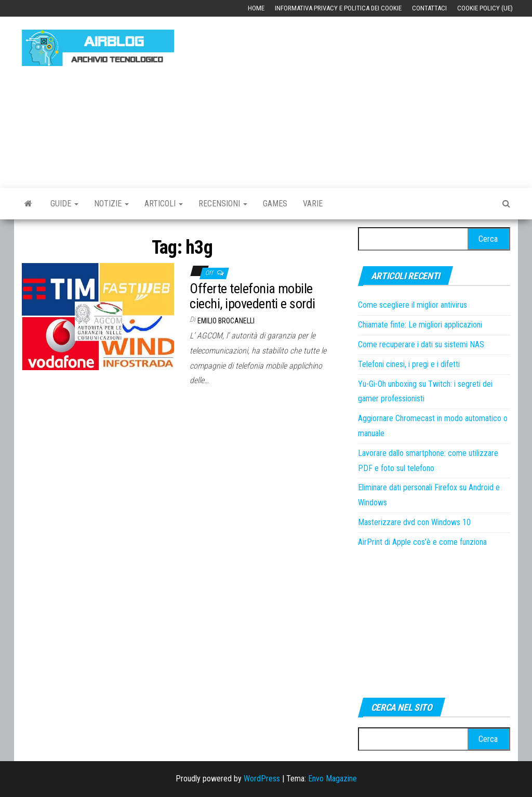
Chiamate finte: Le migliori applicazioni (420, 325)
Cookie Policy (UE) (485, 8)
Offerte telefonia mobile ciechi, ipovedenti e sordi (252, 296)
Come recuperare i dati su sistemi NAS (421, 344)
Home (256, 8)
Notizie (111, 204)
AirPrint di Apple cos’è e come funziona (422, 542)
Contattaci (429, 8)
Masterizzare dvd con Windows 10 (414, 522)
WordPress (262, 779)
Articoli (164, 204)
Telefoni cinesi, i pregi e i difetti (409, 364)
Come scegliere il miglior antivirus (413, 305)
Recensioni (223, 204)
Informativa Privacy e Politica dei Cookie (338, 8)
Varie (313, 204)
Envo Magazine (332, 779)
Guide (64, 204)
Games (275, 204)
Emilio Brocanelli (226, 321)
